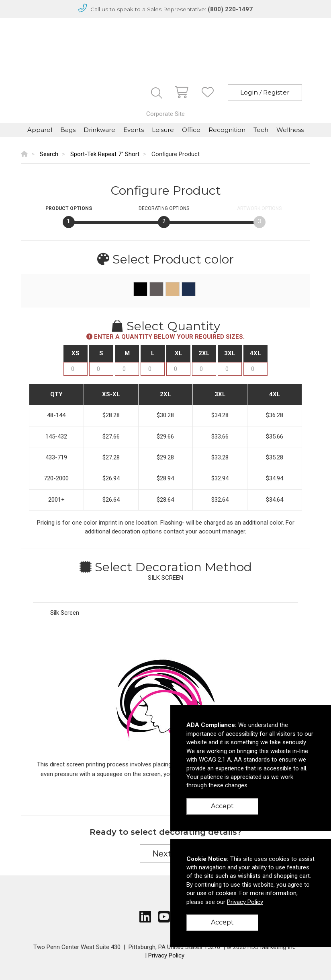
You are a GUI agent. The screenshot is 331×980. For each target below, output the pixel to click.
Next (165, 854)
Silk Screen (65, 613)
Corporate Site (165, 114)
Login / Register (265, 92)
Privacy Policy (166, 955)
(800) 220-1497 (230, 9)
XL (179, 353)
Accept (222, 806)
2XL (204, 353)
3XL (230, 353)
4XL (255, 353)
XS (76, 353)
